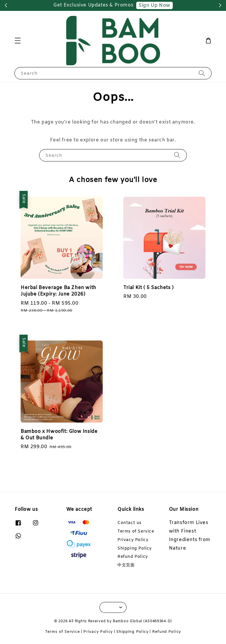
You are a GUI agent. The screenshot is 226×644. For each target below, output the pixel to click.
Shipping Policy (135, 549)
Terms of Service (136, 532)
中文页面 (126, 565)
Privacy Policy (133, 540)
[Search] (202, 73)
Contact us (129, 523)
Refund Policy (133, 557)
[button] (18, 41)
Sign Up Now (154, 5)
